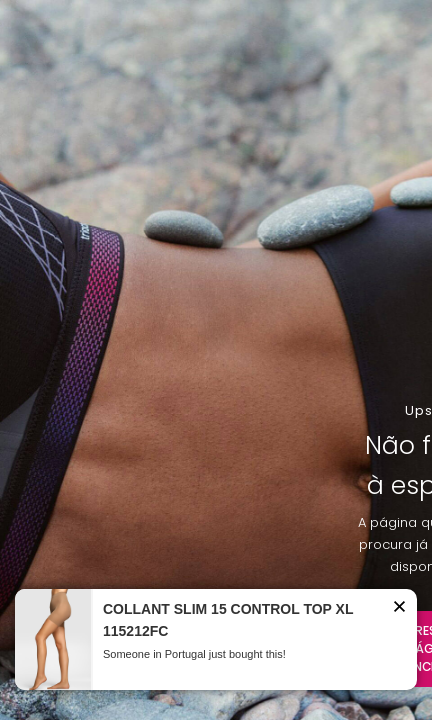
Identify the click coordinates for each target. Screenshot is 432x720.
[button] (399, 610)
